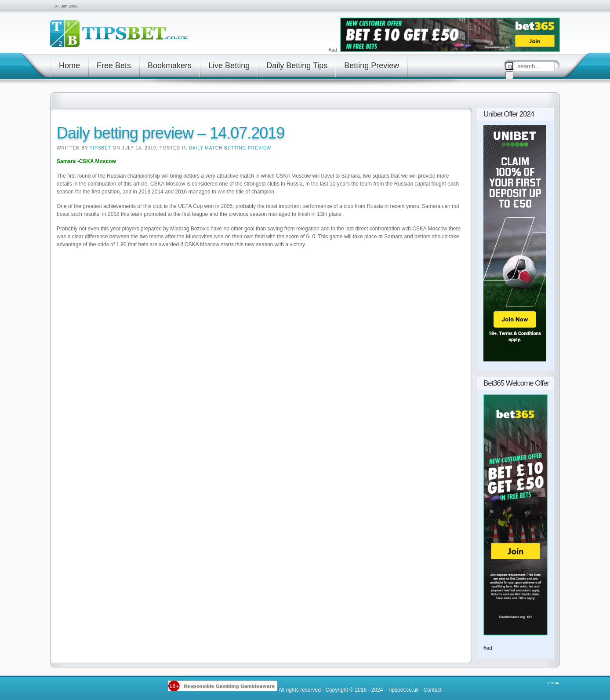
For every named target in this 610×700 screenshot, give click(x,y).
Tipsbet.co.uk (403, 689)
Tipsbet (100, 148)
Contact (432, 689)
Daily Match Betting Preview (230, 148)
